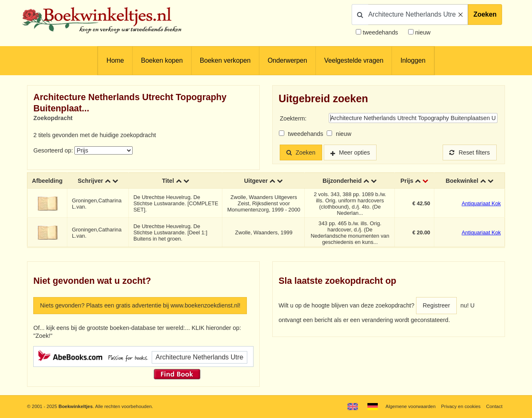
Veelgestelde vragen (354, 60)
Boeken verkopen (225, 60)
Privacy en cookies (461, 406)
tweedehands (381, 32)
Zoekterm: (293, 118)
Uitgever (256, 181)
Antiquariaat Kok (481, 203)
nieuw (422, 32)
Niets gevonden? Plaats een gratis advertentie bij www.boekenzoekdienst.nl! (140, 305)
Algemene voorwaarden (411, 406)
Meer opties (355, 152)
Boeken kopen (162, 60)
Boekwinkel (462, 181)
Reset (470, 152)
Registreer (436, 305)
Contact (494, 406)
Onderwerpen (287, 60)
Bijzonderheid (342, 181)
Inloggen (413, 60)
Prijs (407, 181)
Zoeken (485, 14)
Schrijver (90, 181)
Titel (168, 181)
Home (115, 60)
